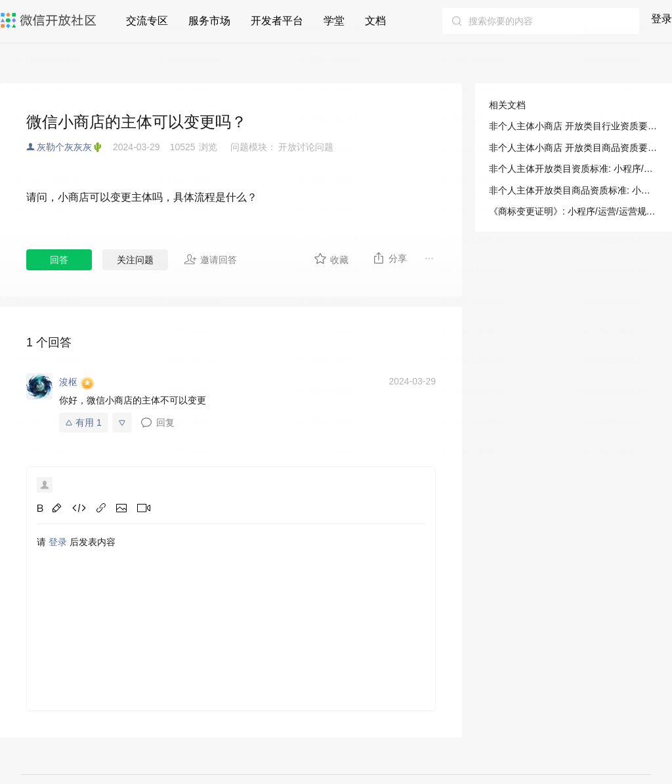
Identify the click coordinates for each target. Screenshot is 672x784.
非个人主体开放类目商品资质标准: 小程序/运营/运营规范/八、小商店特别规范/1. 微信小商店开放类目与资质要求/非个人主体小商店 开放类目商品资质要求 (574, 190)
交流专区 (147, 21)
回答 (59, 260)
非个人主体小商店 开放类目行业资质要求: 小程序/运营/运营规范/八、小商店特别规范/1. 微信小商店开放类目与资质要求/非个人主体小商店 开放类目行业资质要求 (574, 126)
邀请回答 (210, 259)
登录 (661, 19)
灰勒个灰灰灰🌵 (70, 147)
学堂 (334, 21)
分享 (389, 258)
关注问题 (135, 260)
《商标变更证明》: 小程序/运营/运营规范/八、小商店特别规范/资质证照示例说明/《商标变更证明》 (574, 211)
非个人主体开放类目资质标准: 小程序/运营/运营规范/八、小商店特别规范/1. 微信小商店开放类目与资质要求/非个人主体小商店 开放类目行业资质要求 (574, 169)
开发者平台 (277, 21)
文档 (375, 21)
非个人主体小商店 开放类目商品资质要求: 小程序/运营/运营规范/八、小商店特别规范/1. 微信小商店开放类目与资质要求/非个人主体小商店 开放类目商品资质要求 (574, 148)
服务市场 (209, 21)
